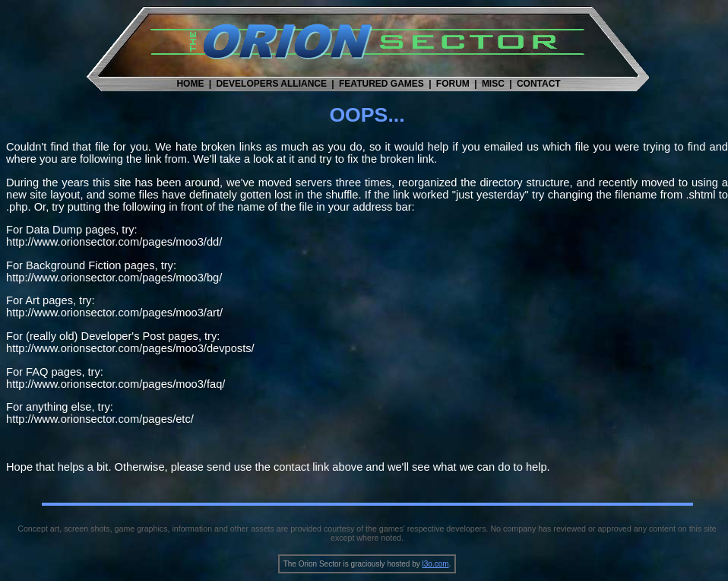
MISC (493, 84)
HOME (190, 84)
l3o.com (436, 564)
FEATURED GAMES (381, 84)
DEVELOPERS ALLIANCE (271, 84)
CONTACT (539, 84)
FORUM (453, 84)
